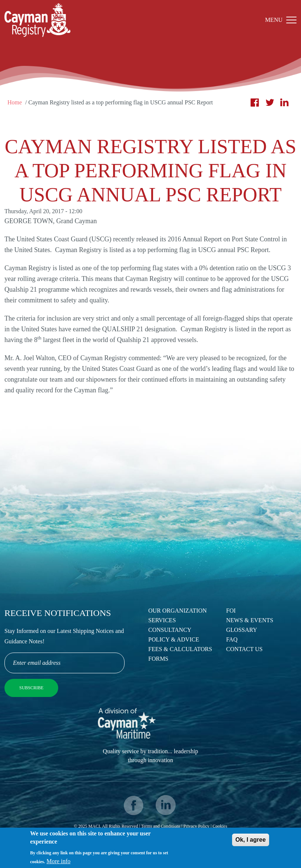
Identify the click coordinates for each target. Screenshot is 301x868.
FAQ (232, 639)
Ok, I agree (251, 842)
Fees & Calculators (180, 649)
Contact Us (244, 649)
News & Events (250, 620)
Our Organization (178, 611)
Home (15, 102)
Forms (158, 659)
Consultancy (170, 630)
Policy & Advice (174, 639)
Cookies (220, 826)
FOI (231, 611)
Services (162, 620)
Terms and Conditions (161, 826)
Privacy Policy (196, 826)
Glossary (242, 630)
